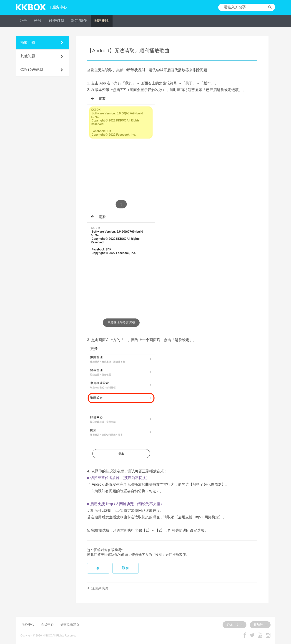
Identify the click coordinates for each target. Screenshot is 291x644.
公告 (23, 21)
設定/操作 (79, 21)
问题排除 (102, 21)
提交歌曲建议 (70, 624)
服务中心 (28, 624)
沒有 (125, 568)
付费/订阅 (56, 21)
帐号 (38, 21)
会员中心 (47, 624)
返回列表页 (98, 588)
